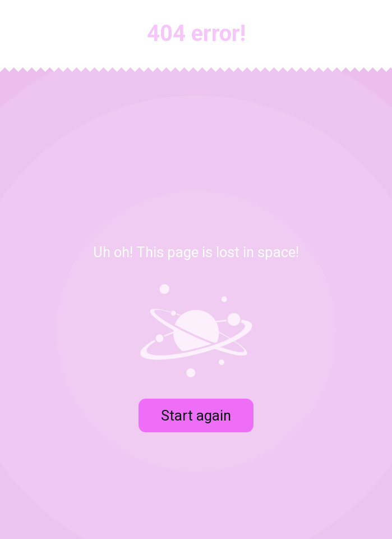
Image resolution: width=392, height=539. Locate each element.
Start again (196, 415)
